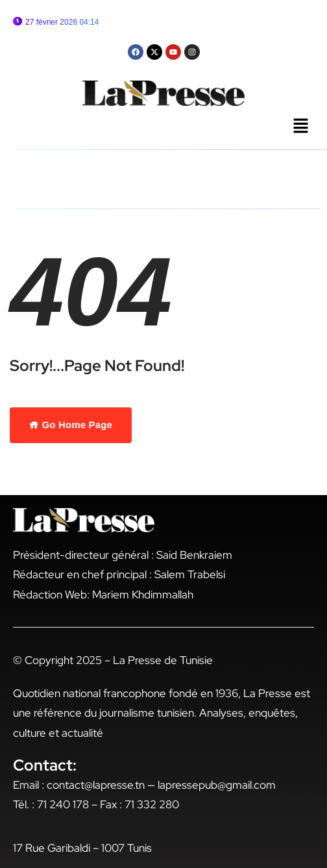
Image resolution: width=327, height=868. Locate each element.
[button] (301, 127)
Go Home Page (71, 425)
